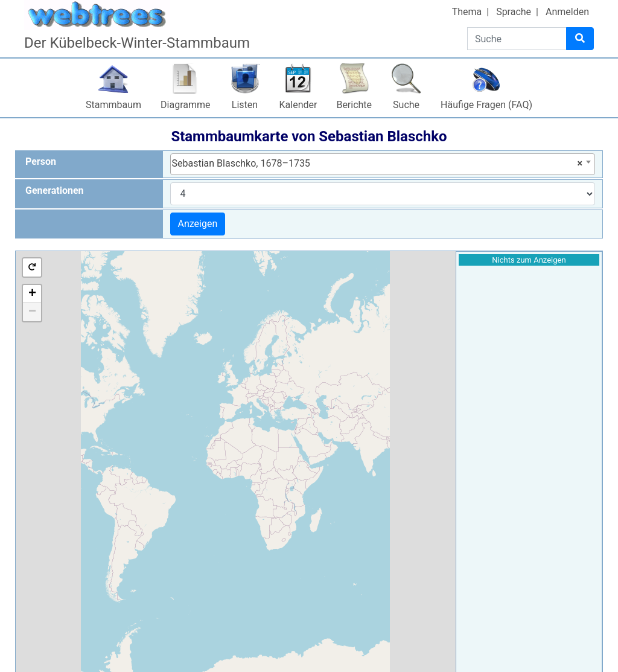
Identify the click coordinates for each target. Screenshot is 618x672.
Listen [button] (245, 105)
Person (41, 162)
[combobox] (383, 164)
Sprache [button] (514, 12)
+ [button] (32, 294)
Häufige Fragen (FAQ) (486, 105)
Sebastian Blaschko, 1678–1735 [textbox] (377, 164)
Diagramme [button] (185, 105)
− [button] (32, 312)
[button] (32, 267)
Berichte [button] (354, 105)
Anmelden (567, 12)
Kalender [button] (298, 105)
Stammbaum (113, 105)
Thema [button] (467, 12)
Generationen (55, 190)
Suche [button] (406, 105)
